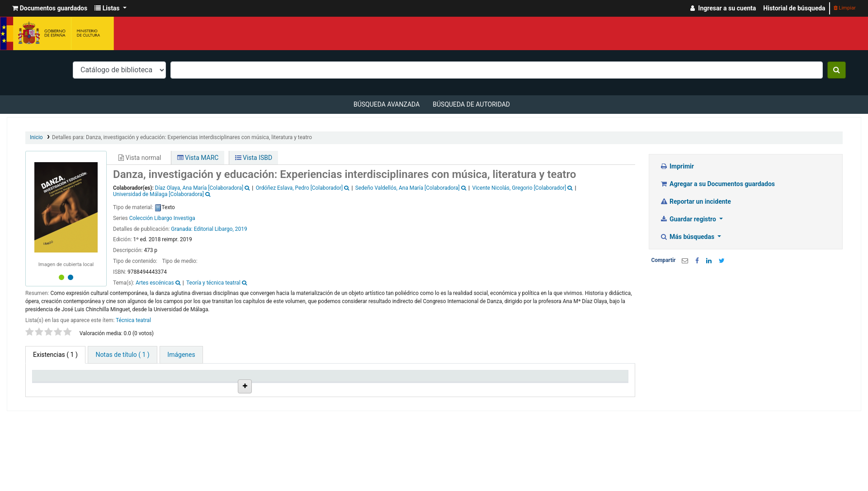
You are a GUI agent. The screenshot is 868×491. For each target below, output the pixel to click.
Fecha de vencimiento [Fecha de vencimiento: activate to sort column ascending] (512, 387)
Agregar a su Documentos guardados (718, 184)
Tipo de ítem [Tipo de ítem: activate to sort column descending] (54, 387)
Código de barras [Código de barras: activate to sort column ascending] (581, 387)
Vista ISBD (254, 158)
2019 (241, 229)
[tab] (122, 355)
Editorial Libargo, (214, 229)
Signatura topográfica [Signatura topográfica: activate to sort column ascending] (363, 387)
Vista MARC (198, 158)
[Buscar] (837, 70)
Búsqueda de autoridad (471, 104)
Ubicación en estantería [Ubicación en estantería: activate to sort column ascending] (278, 383)
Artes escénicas (155, 283)
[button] (50, 8)
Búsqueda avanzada (387, 104)
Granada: (182, 229)
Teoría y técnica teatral (213, 283)
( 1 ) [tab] (55, 355)
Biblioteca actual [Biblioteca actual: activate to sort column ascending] (134, 387)
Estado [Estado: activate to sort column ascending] (419, 387)
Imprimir (677, 166)
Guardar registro (689, 219)
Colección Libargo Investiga (162, 218)
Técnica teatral (133, 320)
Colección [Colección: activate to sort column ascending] (199, 387)
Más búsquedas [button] (688, 237)
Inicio (36, 137)
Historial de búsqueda (794, 8)
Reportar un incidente (696, 201)
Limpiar (845, 8)
